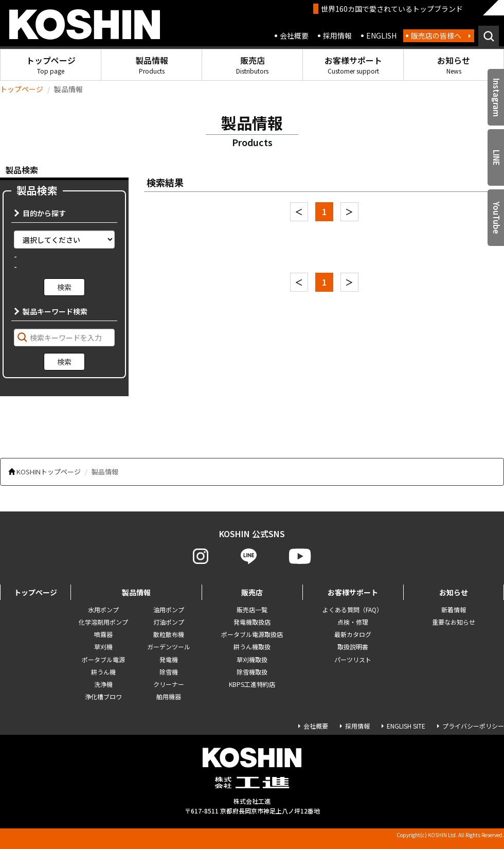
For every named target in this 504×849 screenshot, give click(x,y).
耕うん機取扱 (252, 647)
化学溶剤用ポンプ (103, 622)
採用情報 (337, 36)
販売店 (252, 65)
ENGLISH (381, 36)
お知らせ (454, 65)
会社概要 (294, 36)
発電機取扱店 (252, 622)
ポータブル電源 (103, 659)
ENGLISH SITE (406, 726)
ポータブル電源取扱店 (252, 634)
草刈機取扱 (252, 659)
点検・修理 (353, 622)
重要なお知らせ (454, 622)
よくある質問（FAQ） (353, 609)
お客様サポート (353, 65)
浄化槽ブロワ (103, 696)
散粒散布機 (169, 634)
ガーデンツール (169, 647)
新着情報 (454, 609)
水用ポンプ (103, 609)
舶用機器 (169, 696)
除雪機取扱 (252, 672)
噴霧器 (103, 634)
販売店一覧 (252, 609)
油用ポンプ (169, 609)
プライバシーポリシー (473, 726)
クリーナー (169, 684)
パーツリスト (353, 659)
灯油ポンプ (169, 622)
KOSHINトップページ (49, 472)
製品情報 (152, 65)
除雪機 (169, 672)
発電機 (169, 659)
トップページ (51, 65)
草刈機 (103, 647)
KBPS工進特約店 (252, 684)
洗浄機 (103, 684)
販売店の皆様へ (436, 36)
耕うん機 (103, 672)
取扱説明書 (353, 647)
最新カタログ (353, 634)
